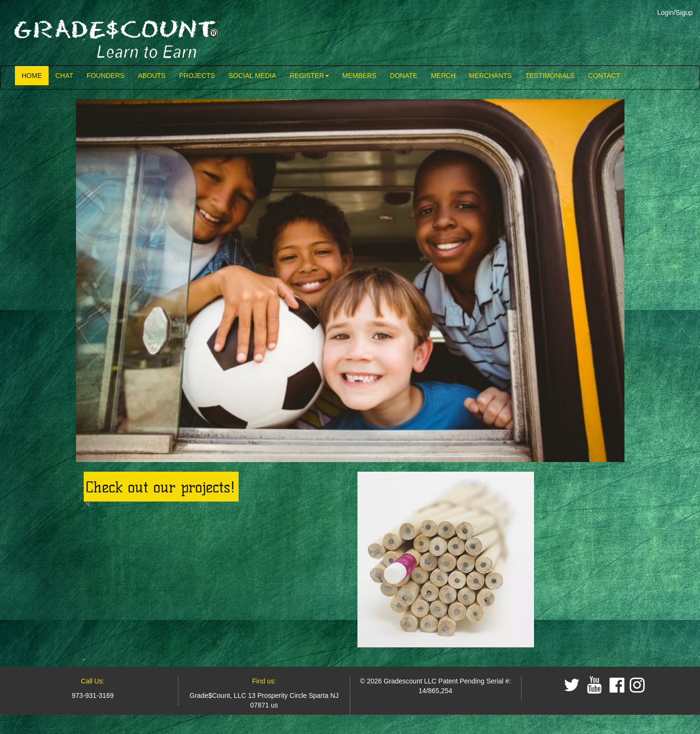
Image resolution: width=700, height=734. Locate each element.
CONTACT (604, 76)
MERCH (443, 76)
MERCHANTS (490, 76)
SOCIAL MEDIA (252, 76)
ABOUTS (152, 76)
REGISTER (309, 76)
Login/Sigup (675, 13)
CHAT (64, 76)
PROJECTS (197, 76)
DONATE (403, 76)
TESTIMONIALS (550, 76)
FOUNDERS (106, 76)
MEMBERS (360, 76)
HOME (32, 76)
